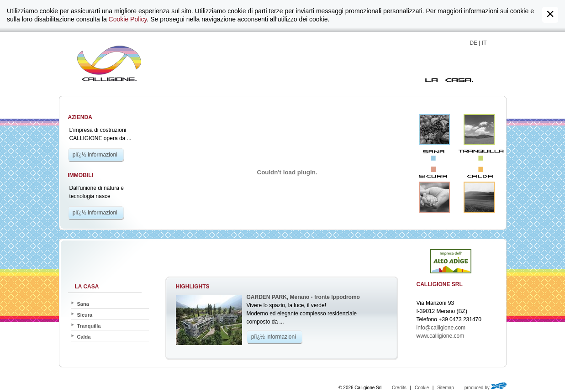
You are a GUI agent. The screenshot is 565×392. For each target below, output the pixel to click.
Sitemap (446, 388)
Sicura (434, 197)
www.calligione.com (441, 336)
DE (474, 43)
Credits (399, 388)
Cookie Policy (128, 19)
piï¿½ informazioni (95, 155)
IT (484, 43)
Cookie (422, 388)
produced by (486, 388)
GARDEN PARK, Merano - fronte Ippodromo (303, 297)
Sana (434, 130)
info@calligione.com (441, 328)
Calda (479, 197)
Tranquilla (479, 130)
